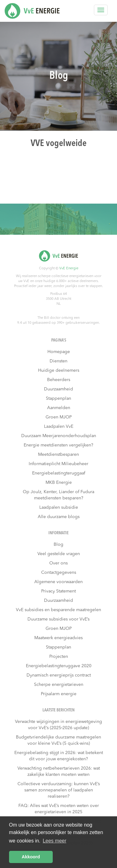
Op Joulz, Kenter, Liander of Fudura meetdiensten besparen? (58, 495)
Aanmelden (59, 408)
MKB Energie (59, 483)
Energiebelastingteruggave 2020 (59, 666)
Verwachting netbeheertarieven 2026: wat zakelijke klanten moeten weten (59, 771)
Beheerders (59, 380)
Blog (58, 545)
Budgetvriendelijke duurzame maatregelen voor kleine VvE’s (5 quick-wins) (58, 740)
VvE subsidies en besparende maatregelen (58, 610)
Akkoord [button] (31, 857)
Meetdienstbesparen (58, 455)
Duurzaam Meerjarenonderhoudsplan (59, 436)
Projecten (59, 657)
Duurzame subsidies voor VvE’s (58, 619)
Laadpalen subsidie (59, 507)
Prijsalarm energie (59, 694)
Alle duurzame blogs (59, 517)
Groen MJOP (59, 417)
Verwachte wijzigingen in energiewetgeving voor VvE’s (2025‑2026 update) (58, 725)
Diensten (58, 361)
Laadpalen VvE (59, 427)
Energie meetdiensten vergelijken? (58, 445)
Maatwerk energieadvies (58, 638)
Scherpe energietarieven (59, 685)
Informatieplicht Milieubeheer (58, 464)
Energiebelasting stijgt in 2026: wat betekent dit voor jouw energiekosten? (59, 756)
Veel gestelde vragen (59, 554)
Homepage (59, 352)
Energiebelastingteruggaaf (59, 473)
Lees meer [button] (55, 841)
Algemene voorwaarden (58, 582)
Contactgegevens (59, 573)
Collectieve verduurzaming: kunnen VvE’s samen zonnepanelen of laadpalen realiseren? (59, 790)
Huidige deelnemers (59, 370)
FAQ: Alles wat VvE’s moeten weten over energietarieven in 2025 (59, 809)
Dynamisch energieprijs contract (59, 675)
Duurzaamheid (58, 389)
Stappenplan (58, 399)
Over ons (58, 563)
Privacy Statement (58, 591)
